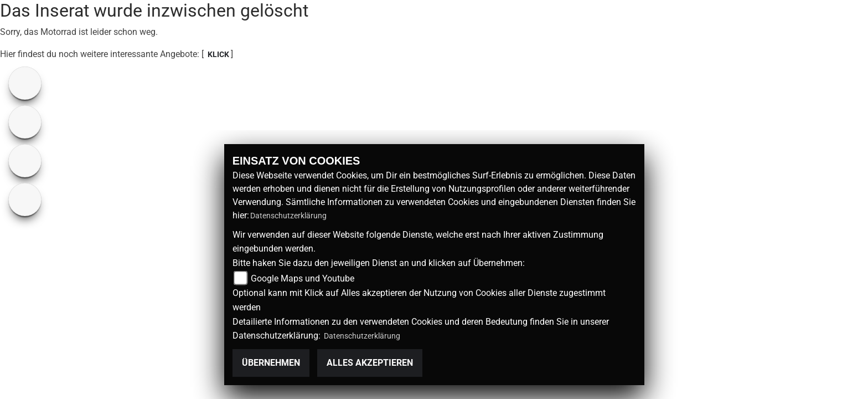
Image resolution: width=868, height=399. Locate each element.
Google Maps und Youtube (303, 278)
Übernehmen (271, 363)
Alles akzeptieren (370, 363)
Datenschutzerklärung (288, 216)
